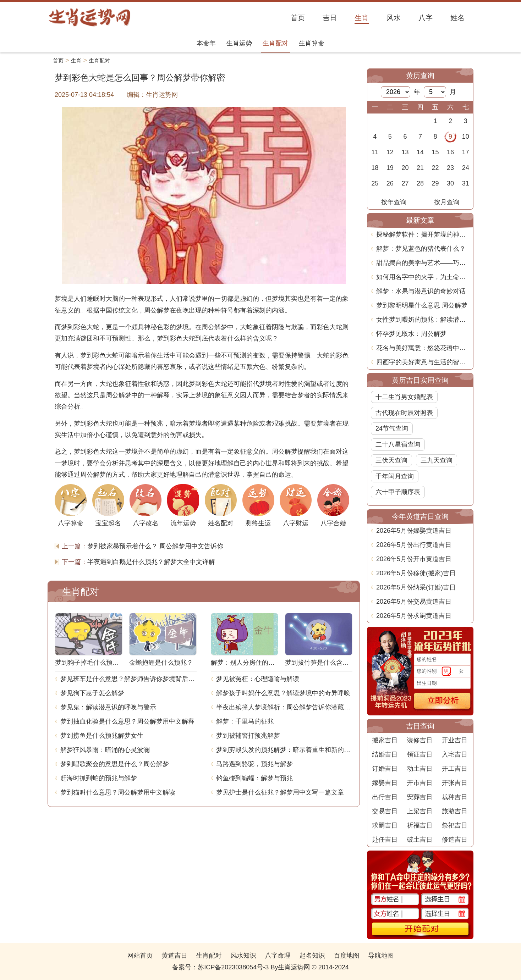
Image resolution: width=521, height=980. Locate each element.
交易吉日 (385, 811)
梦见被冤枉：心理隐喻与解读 (258, 679)
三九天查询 (437, 460)
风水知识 (243, 956)
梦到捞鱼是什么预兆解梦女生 (102, 736)
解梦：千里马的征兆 (245, 721)
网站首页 (140, 956)
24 (466, 168)
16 (450, 152)
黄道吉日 (174, 956)
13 (405, 152)
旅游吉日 (455, 811)
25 (375, 183)
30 (450, 183)
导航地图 (381, 956)
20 (405, 168)
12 (390, 152)
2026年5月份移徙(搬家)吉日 (416, 573)
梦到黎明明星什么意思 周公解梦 (422, 305)
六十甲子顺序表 (398, 492)
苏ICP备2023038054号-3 (233, 967)
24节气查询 (392, 428)
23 (450, 168)
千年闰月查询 (395, 476)
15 (435, 152)
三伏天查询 (391, 460)
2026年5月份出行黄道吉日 (414, 545)
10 (466, 137)
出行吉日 (385, 797)
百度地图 (347, 956)
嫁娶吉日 (385, 783)
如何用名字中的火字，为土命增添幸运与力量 (423, 277)
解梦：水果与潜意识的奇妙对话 (421, 291)
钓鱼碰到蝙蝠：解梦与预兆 (254, 778)
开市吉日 (419, 783)
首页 (58, 60)
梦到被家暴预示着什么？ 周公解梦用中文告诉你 (155, 546)
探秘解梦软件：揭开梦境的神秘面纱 (423, 234)
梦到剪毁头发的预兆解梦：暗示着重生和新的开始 (284, 750)
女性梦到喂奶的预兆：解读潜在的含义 (423, 320)
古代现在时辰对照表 (404, 413)
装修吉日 (419, 740)
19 (390, 168)
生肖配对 (275, 43)
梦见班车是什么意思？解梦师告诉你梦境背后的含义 (128, 679)
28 (420, 183)
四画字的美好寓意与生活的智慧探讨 (423, 362)
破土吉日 (419, 840)
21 (420, 168)
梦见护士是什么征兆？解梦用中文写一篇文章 (280, 792)
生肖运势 (239, 43)
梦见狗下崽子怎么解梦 (92, 693)
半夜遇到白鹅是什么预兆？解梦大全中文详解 (151, 562)
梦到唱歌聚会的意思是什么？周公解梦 (115, 764)
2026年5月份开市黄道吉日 (414, 559)
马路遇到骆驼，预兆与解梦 (254, 764)
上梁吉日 (419, 811)
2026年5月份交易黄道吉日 (414, 602)
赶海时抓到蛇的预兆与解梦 (99, 778)
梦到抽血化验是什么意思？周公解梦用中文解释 (127, 721)
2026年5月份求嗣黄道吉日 (414, 616)
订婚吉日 (385, 769)
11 (375, 152)
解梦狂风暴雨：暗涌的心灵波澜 (105, 750)
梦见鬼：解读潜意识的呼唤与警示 (108, 707)
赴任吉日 (385, 840)
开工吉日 (455, 769)
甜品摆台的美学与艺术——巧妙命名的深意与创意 (423, 263)
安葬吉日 (419, 797)
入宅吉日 (455, 754)
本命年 (206, 43)
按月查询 (447, 202)
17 (466, 152)
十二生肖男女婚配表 (404, 397)
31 (466, 183)
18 (375, 168)
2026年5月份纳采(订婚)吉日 (416, 587)
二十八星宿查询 (398, 444)
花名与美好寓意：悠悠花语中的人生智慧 (423, 348)
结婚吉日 (385, 754)
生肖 (76, 60)
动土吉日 (419, 769)
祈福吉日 (419, 825)
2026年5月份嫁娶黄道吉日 (414, 531)
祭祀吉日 (455, 825)
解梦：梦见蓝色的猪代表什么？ (421, 249)
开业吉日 (455, 740)
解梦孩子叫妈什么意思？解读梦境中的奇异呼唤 (283, 693)
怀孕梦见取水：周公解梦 (411, 334)
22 (435, 168)
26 (390, 183)
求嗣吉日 (385, 825)
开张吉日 (455, 783)
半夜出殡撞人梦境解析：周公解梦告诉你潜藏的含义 (284, 707)
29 (435, 183)
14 (420, 152)
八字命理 (278, 956)
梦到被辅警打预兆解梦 (248, 736)
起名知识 (312, 956)
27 (405, 183)
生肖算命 (312, 43)
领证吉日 (419, 754)
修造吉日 (455, 840)
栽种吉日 (455, 797)
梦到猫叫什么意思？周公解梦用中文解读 (118, 792)
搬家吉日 (385, 740)
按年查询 (394, 202)
